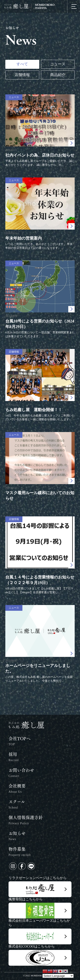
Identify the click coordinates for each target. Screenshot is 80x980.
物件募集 (20, 852)
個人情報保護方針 (26, 821)
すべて (22, 64)
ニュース (58, 64)
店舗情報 (22, 75)
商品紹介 (58, 75)
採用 (14, 758)
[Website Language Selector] (58, 976)
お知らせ (17, 837)
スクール (17, 805)
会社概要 (17, 789)
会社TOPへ (20, 742)
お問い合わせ (21, 773)
